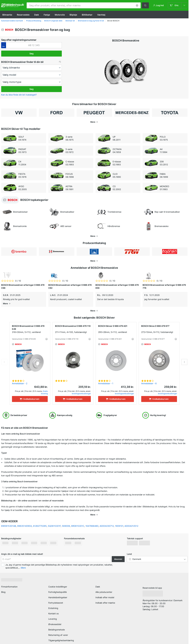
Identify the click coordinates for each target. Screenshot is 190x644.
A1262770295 (40, 519)
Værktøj (101, 15)
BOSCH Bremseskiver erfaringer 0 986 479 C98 (23, 286)
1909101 (119, 519)
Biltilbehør (87, 15)
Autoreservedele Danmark (12, 21)
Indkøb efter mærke (105, 596)
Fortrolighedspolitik (58, 585)
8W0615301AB (9, 519)
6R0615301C (78, 519)
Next (184, 359)
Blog (3, 585)
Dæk (37, 15)
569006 (66, 519)
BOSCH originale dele (53, 21)
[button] (137, 5)
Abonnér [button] (118, 552)
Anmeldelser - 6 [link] (149, 380)
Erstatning (53, 601)
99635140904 (24, 519)
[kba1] (34, 45)
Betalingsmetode (57, 623)
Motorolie (60, 15)
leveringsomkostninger (81, 391)
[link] (178, 5)
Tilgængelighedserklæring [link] (61, 633)
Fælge (47, 15)
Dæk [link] (98, 580)
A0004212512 (131, 519)
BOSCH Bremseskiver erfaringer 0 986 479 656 (117, 286)
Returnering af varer (58, 628)
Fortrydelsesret (56, 596)
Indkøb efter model (105, 591)
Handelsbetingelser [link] (58, 591)
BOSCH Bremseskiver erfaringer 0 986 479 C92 (70, 286)
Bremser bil (70, 21)
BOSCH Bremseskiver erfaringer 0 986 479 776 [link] (164, 286)
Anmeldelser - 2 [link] (20, 380)
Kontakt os (53, 607)
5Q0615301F (54, 519)
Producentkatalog (34, 21)
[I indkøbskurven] (30, 396)
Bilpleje (73, 15)
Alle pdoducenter (104, 585)
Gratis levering (44, 389)
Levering (53, 612)
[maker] (31, 68)
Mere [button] (23, 561)
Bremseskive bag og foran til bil (91, 21)
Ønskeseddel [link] (55, 617)
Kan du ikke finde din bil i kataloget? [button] (19, 95)
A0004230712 (107, 519)
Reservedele (23, 15)
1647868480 (92, 519)
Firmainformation (9, 580)
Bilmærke (7, 15)
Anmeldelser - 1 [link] (106, 380)
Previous (4, 359)
